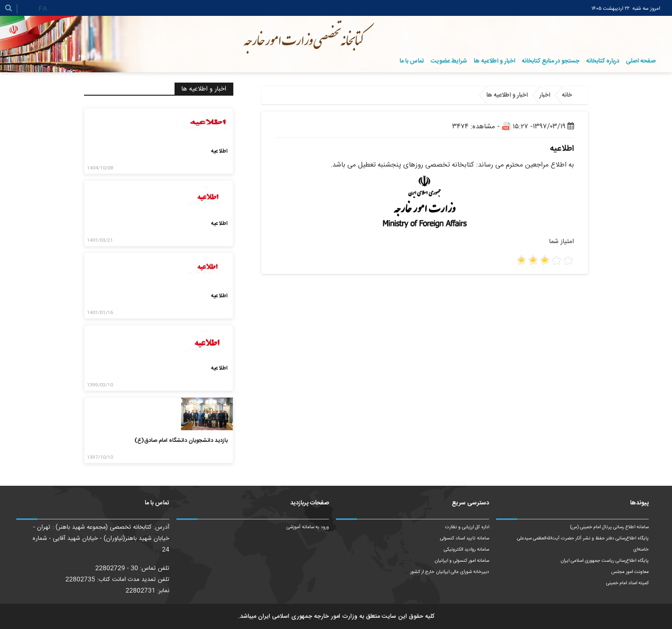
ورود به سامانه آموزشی (308, 527)
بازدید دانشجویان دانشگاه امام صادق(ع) (181, 440)
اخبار (545, 95)
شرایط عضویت (449, 61)
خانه (567, 95)
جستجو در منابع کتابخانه (551, 61)
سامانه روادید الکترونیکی (466, 550)
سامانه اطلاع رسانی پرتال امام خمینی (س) (609, 527)
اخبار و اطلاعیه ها (494, 61)
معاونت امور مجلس (630, 572)
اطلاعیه (219, 151)
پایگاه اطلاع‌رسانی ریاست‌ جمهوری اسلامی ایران (605, 561)
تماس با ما (412, 61)
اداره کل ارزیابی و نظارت (467, 527)
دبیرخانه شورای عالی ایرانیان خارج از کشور (450, 572)
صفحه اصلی (641, 61)
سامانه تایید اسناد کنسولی (465, 538)
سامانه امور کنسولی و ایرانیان (462, 561)
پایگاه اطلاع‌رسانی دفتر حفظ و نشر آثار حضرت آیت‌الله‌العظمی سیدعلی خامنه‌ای (583, 544)
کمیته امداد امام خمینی (627, 583)
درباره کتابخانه (603, 61)
